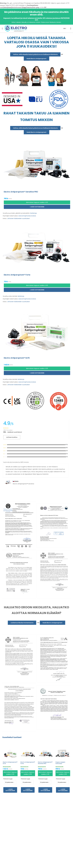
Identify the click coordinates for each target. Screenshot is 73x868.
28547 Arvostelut (8, 430)
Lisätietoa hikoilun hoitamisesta (22, 623)
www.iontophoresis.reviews (27, 216)
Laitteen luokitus (12, 437)
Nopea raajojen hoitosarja (60, 763)
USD (64, 28)
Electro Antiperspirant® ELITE (10, 763)
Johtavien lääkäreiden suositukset (18, 218)
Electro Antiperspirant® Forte (28, 763)
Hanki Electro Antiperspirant (36, 59)
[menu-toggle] (2, 29)
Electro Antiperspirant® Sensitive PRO (45, 763)
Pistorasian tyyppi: (8, 779)
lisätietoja (34, 213)
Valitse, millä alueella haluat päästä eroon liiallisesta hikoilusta (35, 54)
